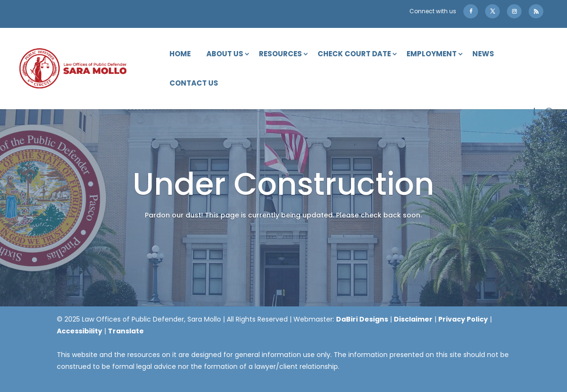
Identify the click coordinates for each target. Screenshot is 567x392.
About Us (225, 55)
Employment (432, 55)
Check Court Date (354, 55)
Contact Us (194, 84)
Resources (280, 55)
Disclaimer (413, 319)
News (483, 55)
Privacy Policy (463, 319)
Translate (126, 331)
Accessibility (80, 331)
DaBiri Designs (362, 319)
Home (180, 55)
